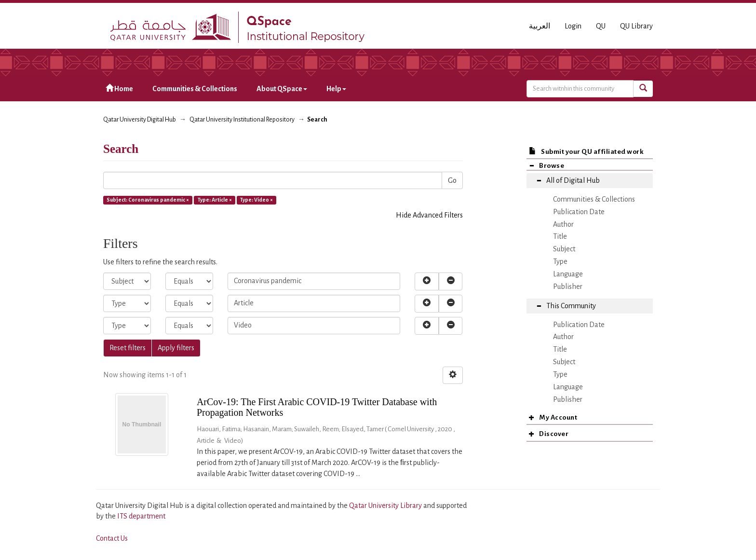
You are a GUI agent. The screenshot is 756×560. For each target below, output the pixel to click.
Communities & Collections (195, 89)
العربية (540, 26)
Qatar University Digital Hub (140, 120)
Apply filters (176, 348)
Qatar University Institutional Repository (242, 120)
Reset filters (128, 348)
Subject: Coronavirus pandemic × (148, 200)
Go (452, 180)
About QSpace (282, 89)
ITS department (141, 516)
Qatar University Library (386, 505)
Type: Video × (256, 200)
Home (119, 89)
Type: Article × (215, 200)
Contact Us (112, 538)
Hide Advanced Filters (429, 215)
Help (336, 89)
